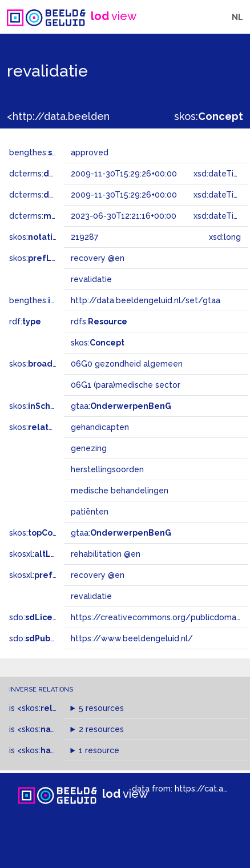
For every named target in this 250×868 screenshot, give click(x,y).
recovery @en (98, 575)
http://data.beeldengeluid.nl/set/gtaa (146, 300)
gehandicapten (100, 427)
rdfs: (99, 322)
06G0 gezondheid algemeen (127, 364)
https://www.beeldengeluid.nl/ (132, 638)
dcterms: (56, 174)
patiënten (90, 512)
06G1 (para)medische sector (126, 385)
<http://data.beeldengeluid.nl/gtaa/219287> (116, 116)
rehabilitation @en (106, 554)
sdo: (38, 617)
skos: (209, 116)
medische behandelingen (120, 491)
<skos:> (47, 708)
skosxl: (39, 554)
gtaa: (121, 406)
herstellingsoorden (107, 469)
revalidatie (91, 596)
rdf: (25, 322)
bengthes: (41, 152)
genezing (89, 448)
